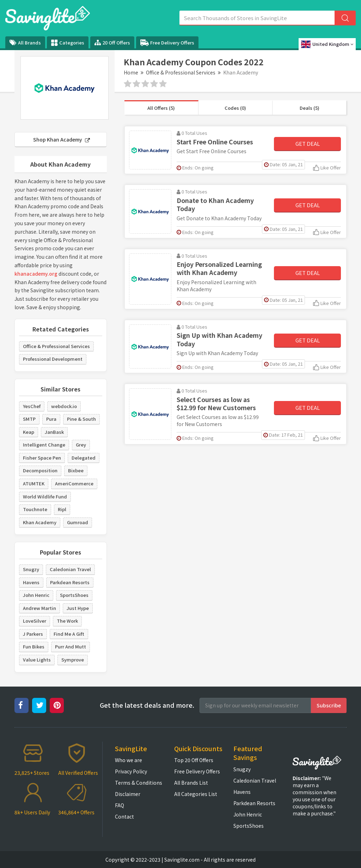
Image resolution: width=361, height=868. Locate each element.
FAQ (120, 805)
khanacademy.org (36, 274)
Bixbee (76, 470)
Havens (31, 582)
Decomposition (40, 470)
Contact (124, 816)
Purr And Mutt (71, 646)
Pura (51, 419)
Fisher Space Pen (42, 458)
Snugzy (31, 569)
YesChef (32, 406)
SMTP (29, 419)
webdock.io (64, 406)
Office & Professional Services (181, 72)
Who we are (129, 760)
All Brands (25, 43)
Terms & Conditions (139, 783)
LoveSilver (35, 621)
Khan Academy (40, 522)
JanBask (54, 432)
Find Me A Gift (69, 634)
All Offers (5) (161, 108)
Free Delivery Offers (167, 43)
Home (131, 72)
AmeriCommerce (74, 483)
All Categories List (196, 794)
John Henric (36, 595)
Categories (68, 43)
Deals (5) (310, 108)
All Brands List (191, 783)
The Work (67, 621)
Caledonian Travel (70, 569)
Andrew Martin (39, 608)
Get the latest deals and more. (147, 705)
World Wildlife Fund (45, 496)
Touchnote (35, 509)
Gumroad (78, 522)
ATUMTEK (34, 483)
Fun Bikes (34, 646)
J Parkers (33, 634)
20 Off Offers (112, 43)
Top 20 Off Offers (194, 760)
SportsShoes (74, 595)
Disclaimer (128, 794)
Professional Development (53, 359)
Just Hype (78, 608)
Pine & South (81, 419)
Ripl (62, 509)
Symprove (73, 660)
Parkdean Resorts (70, 582)
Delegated (84, 458)
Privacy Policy (131, 771)
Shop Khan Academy (62, 139)
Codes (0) (235, 108)
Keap (29, 432)
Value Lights (37, 660)
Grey (81, 445)
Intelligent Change (44, 445)
